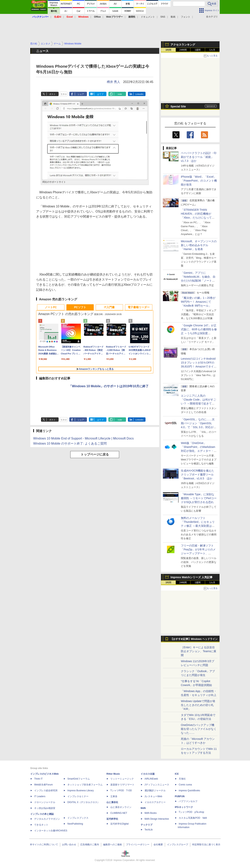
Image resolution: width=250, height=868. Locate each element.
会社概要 (158, 845)
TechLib (149, 830)
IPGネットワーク (184, 807)
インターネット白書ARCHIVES (51, 831)
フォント (186, 17)
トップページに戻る (95, 454)
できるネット (41, 825)
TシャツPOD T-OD (121, 791)
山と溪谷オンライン (121, 807)
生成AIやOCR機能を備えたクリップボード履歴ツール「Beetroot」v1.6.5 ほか (197, 475)
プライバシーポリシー (138, 845)
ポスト (52, 94)
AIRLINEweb (151, 779)
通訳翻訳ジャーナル (155, 791)
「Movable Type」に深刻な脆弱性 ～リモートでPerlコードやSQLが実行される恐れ (199, 498)
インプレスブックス (78, 818)
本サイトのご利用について (44, 845)
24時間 (183, 50)
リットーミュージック (122, 779)
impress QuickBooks (189, 791)
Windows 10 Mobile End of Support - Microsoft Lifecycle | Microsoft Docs (83, 438)
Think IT (38, 779)
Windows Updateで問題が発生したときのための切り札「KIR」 (198, 705)
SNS (163, 17)
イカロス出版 (148, 774)
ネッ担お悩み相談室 (45, 808)
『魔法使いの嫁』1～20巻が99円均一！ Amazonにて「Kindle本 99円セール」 (198, 302)
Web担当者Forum (43, 785)
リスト (64, 94)
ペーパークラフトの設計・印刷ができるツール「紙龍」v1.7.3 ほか (199, 157)
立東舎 (114, 796)
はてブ (100, 94)
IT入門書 (109, 307)
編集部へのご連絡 (112, 845)
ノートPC (51, 307)
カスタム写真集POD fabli (193, 818)
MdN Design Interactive (157, 819)
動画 (173, 17)
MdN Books (151, 813)
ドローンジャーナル (45, 802)
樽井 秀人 (113, 82)
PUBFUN (180, 796)
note (120, 94)
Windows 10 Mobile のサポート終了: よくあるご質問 (70, 443)
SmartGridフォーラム (79, 779)
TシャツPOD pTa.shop (191, 812)
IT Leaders (40, 796)
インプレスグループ (178, 845)
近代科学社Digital (119, 824)
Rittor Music (113, 774)
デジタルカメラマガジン (47, 819)
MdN (143, 808)
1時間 (168, 50)
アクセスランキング (183, 45)
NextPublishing (75, 824)
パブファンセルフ (188, 801)
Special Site (178, 106)
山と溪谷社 (112, 802)
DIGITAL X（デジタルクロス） (83, 802)
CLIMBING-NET (119, 813)
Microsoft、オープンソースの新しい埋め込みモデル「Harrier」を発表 (199, 245)
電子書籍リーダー (139, 307)
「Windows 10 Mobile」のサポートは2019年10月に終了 (109, 386)
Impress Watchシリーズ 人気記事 (192, 577)
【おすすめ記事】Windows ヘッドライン (194, 639)
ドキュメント (148, 17)
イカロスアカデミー (155, 802)
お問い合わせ (69, 845)
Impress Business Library (81, 791)
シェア (81, 94)
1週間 (198, 50)
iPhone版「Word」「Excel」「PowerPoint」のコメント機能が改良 (199, 181)
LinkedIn (139, 94)
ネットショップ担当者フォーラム (85, 785)
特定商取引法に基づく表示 (206, 845)
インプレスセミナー (78, 796)
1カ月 (212, 50)
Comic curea (185, 785)
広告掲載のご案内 (90, 845)
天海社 (182, 779)
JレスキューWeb (153, 796)
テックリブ (146, 825)
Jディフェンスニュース (157, 785)
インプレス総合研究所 (46, 791)
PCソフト (80, 307)
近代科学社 (112, 819)
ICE (177, 774)
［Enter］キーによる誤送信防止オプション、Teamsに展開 (199, 651)
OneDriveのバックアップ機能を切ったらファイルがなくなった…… (199, 729)
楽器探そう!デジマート (122, 785)
